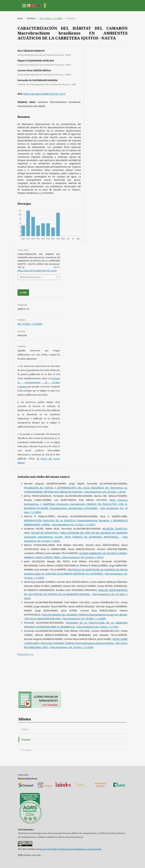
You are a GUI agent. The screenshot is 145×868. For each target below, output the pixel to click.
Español (26, 739)
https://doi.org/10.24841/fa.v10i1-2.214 (44, 94)
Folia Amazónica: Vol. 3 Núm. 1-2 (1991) (98, 627)
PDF (24, 293)
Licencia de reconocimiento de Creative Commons (39, 382)
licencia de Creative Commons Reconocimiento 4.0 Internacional (70, 849)
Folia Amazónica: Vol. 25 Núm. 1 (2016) (105, 492)
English (25, 729)
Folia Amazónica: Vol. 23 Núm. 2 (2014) (83, 557)
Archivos (31, 18)
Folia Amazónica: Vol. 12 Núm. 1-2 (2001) (73, 525)
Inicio (20, 18)
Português (26, 750)
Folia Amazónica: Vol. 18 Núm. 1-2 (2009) (84, 619)
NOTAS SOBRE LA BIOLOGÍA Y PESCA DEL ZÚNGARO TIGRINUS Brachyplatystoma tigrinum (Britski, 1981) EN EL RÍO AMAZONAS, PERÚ (76, 643)
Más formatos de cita (30, 277)
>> (32, 654)
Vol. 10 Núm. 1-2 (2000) (51, 18)
